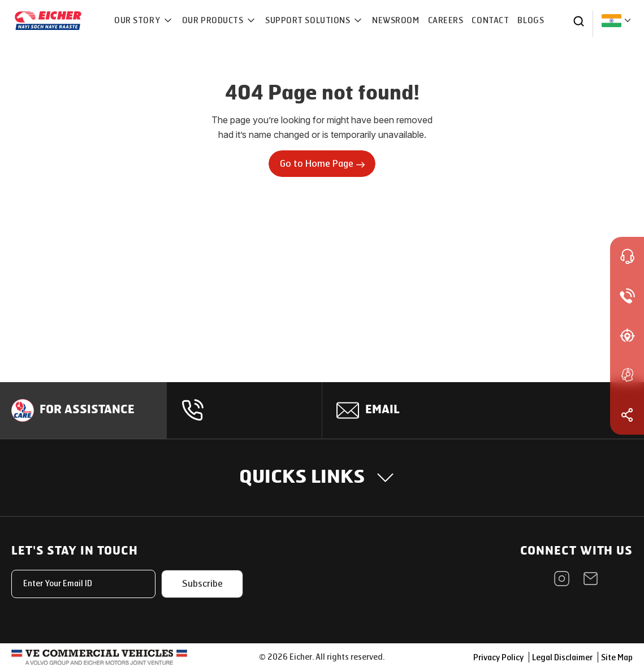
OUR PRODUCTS (214, 21)
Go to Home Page (322, 164)
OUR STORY (138, 21)
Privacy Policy (498, 658)
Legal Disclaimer (562, 658)
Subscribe (202, 584)
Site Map (617, 658)
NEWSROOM (396, 21)
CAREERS (446, 21)
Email (383, 410)
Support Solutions (309, 21)
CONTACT (491, 21)
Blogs (531, 21)
